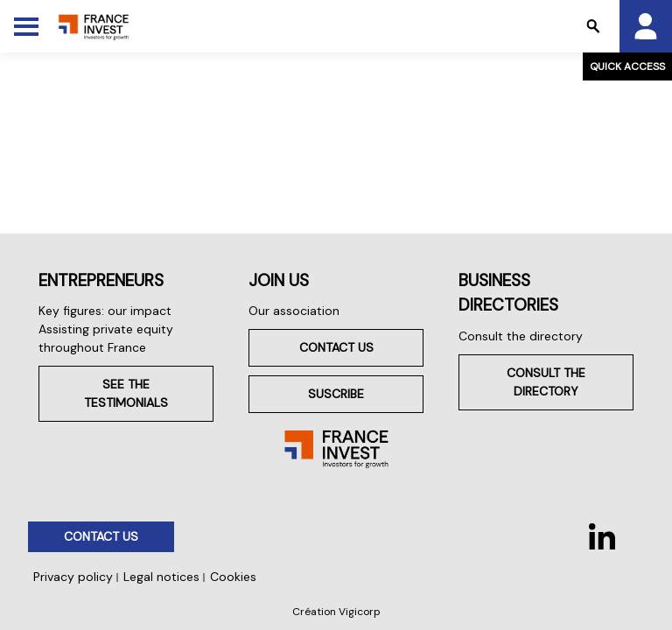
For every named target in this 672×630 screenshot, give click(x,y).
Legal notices (161, 577)
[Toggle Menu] (26, 26)
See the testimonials (126, 393)
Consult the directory (521, 336)
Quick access (627, 66)
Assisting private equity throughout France (106, 338)
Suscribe (336, 394)
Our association (294, 311)
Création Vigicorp (336, 612)
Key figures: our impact (105, 311)
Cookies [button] (233, 577)
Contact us (336, 347)
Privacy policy (73, 577)
